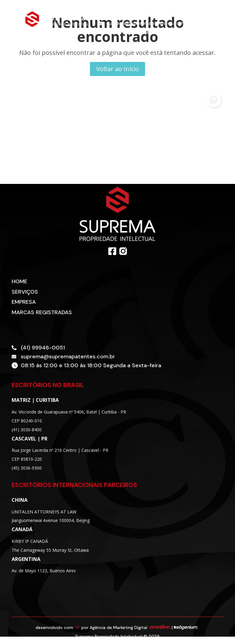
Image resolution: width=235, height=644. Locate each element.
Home (19, 281)
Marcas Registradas (42, 312)
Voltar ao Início (117, 69)
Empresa (24, 302)
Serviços (25, 292)
